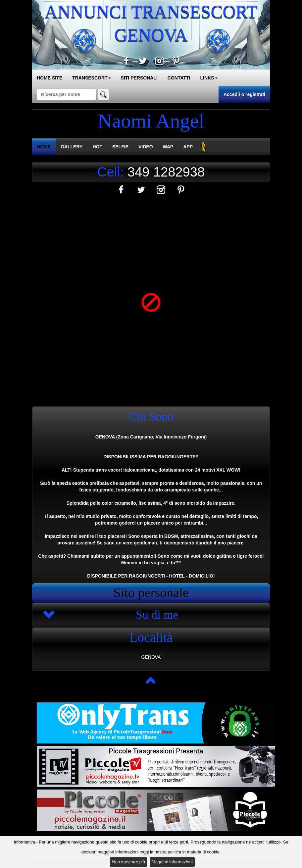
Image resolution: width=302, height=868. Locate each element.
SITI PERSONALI (139, 78)
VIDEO (146, 147)
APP (188, 147)
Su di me (157, 615)
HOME (44, 147)
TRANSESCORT (92, 78)
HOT (97, 147)
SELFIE (120, 147)
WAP (168, 147)
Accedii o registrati (244, 94)
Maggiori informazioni (172, 862)
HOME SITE (50, 78)
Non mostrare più (128, 862)
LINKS (209, 78)
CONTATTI (179, 78)
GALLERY (72, 147)
